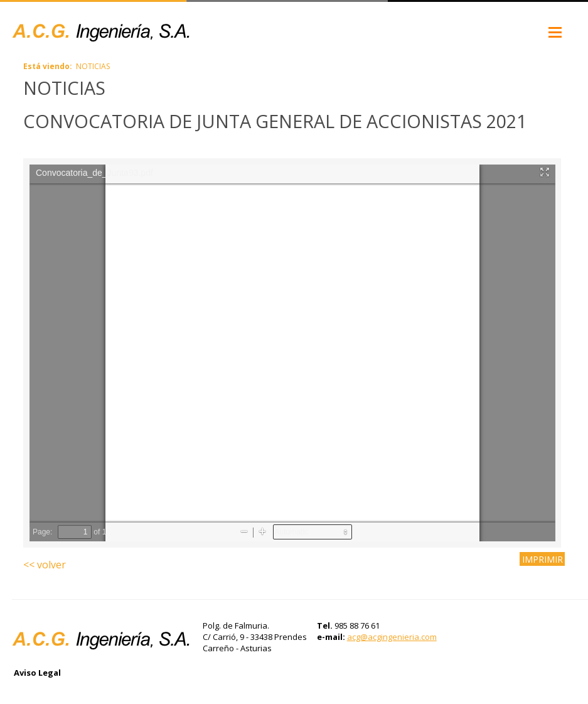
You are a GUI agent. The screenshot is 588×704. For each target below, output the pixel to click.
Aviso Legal (37, 673)
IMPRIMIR (543, 559)
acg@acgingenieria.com (392, 637)
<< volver (45, 565)
